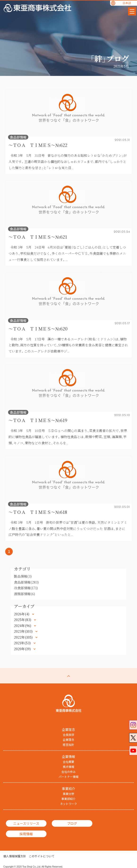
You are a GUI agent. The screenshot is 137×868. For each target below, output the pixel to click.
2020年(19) (23, 649)
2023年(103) (24, 631)
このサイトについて (42, 849)
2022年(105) (24, 637)
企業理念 (68, 740)
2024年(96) (23, 626)
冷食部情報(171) (26, 588)
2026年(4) (22, 614)
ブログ (67, 823)
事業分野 (68, 794)
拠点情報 (68, 767)
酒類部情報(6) (24, 594)
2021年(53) (23, 643)
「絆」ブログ (110, 58)
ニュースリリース (24, 823)
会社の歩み (68, 772)
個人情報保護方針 (15, 849)
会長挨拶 (68, 735)
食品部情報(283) (26, 582)
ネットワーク (68, 804)
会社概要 (68, 762)
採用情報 (109, 823)
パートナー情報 (68, 777)
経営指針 (68, 745)
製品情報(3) (23, 576)
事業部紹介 (68, 799)
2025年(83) (23, 620)
